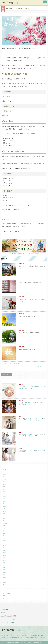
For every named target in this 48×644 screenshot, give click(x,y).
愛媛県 (4, 570)
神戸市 (5, 538)
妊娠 (4, 596)
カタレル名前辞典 (6, 593)
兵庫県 (4, 536)
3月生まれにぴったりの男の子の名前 (36, 367)
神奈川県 (5, 472)
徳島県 (4, 565)
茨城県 (4, 487)
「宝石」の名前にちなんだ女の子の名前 (30, 283)
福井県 (4, 511)
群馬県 (4, 482)
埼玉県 (4, 477)
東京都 (4, 469)
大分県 (4, 580)
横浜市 (5, 474)
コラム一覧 (5, 598)
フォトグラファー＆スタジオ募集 (8, 616)
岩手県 (4, 496)
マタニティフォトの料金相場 (7, 622)
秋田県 (4, 494)
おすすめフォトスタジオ (8, 591)
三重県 (4, 528)
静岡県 (4, 526)
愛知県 (4, 521)
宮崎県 (4, 582)
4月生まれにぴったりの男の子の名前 (12, 364)
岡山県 (4, 553)
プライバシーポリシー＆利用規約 (8, 619)
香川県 (4, 563)
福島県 (4, 504)
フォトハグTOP (4, 609)
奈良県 (4, 543)
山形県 (4, 499)
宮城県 (4, 501)
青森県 (4, 491)
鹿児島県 (5, 585)
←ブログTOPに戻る (6, 375)
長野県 (4, 516)
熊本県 (4, 577)
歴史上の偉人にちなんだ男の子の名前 (29, 333)
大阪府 (4, 533)
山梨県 (4, 518)
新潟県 (4, 513)
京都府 (4, 540)
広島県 (4, 550)
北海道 (4, 489)
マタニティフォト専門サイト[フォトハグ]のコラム (23, 642)
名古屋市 (5, 523)
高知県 (4, 568)
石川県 (4, 506)
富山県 (4, 509)
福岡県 (4, 572)
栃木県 (4, 484)
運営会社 (3, 613)
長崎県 (4, 575)
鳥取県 (4, 555)
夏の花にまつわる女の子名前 (27, 316)
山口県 (4, 560)
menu (45, 2)
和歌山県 (5, 548)
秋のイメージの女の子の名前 (27, 349)
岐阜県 (4, 531)
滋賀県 (4, 545)
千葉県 (4, 479)
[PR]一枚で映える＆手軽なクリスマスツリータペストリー (24, 253)
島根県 (4, 558)
